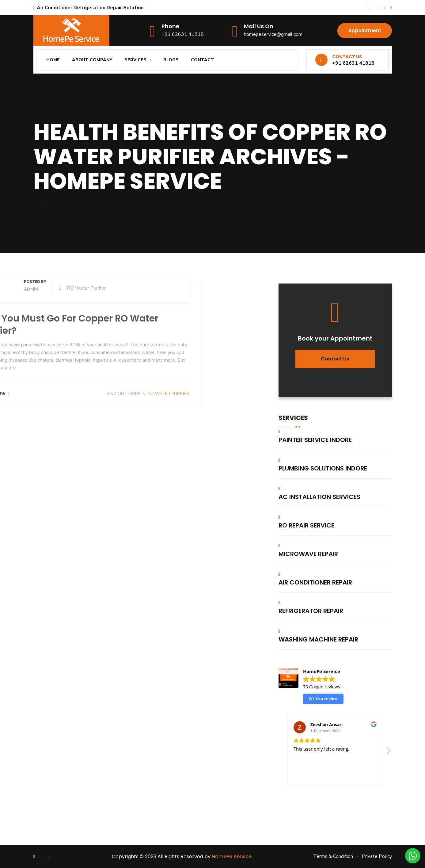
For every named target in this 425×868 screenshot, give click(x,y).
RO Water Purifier (64, 394)
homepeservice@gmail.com (273, 34)
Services (135, 60)
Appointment (365, 30)
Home (53, 60)
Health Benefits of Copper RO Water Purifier (124, 201)
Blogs (171, 60)
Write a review (323, 699)
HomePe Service (232, 857)
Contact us (335, 359)
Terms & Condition (333, 856)
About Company (92, 60)
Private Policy (377, 856)
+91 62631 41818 (183, 34)
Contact (202, 60)
